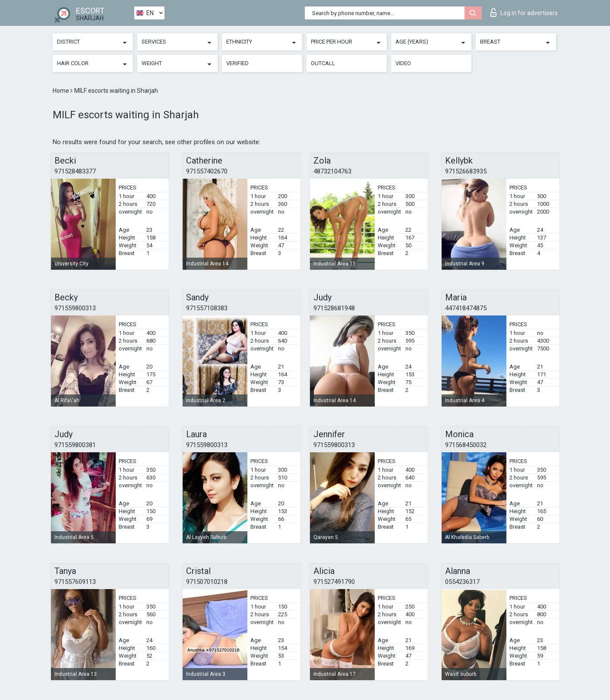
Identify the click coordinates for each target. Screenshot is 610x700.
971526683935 (466, 171)
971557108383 (207, 308)
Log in (524, 13)
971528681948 (334, 308)
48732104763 (332, 171)
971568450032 (466, 445)
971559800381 (75, 445)
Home (62, 91)
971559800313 (75, 308)
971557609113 (75, 582)
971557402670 (207, 171)
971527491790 (334, 582)
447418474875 (466, 308)
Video (403, 63)
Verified (237, 63)
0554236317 (462, 582)
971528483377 (75, 171)
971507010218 (207, 582)
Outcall (323, 63)
